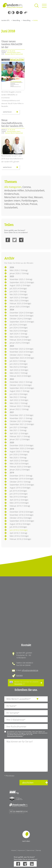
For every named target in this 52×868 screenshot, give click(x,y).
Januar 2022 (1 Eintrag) (19, 409)
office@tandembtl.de (30, 670)
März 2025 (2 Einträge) (19, 300)
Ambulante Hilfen (14, 190)
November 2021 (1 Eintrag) (21, 418)
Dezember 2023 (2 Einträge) (21, 349)
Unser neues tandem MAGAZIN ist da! (12, 44)
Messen (38, 197)
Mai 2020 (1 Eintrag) (18, 458)
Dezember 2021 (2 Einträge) (21, 415)
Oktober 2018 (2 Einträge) (21, 518)
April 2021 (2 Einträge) (19, 433)
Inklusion (9, 204)
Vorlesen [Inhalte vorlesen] (26, 13)
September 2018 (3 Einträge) (22, 521)
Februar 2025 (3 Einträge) (20, 303)
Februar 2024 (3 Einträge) (20, 340)
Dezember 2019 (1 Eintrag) (21, 476)
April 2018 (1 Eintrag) (18, 533)
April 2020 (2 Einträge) (19, 461)
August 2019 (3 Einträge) (20, 488)
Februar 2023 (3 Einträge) (20, 376)
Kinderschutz (12, 194)
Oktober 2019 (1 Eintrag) (20, 482)
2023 (12, 346)
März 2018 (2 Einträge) (19, 536)
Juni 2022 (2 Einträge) (19, 394)
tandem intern (12, 201)
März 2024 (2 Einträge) (19, 337)
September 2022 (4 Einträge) (22, 388)
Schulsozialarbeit (35, 190)
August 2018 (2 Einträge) (20, 524)
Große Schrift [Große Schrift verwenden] (21, 13)
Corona (27, 187)
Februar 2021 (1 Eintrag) (20, 436)
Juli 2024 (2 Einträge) (18, 325)
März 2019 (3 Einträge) (19, 503)
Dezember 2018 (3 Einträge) (21, 512)
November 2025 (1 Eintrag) (21, 279)
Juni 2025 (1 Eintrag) (18, 291)
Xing (21, 240)
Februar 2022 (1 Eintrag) (20, 406)
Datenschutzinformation (15, 736)
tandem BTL (6, 20)
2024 (12, 310)
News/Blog (16, 20)
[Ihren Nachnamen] (26, 706)
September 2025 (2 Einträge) (22, 282)
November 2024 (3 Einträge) (21, 316)
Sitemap (38, 850)
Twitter (15, 240)
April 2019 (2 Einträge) (19, 500)
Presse (33, 204)
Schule (25, 204)
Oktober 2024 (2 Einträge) (21, 319)
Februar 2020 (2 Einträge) (20, 467)
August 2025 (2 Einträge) (20, 285)
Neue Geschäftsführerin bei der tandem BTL (12, 123)
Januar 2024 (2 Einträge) (20, 343)
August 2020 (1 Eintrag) (19, 451)
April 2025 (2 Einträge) (19, 297)
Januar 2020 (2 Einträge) (20, 470)
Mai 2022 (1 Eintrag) (18, 397)
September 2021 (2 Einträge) (22, 424)
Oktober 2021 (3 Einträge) (21, 421)
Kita (18, 204)
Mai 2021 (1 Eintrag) (18, 430)
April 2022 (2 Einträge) (19, 400)
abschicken (28, 783)
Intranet (14, 850)
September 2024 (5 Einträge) (22, 322)
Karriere (19, 675)
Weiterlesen (10, 112)
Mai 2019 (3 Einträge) (19, 497)
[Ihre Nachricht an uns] (26, 755)
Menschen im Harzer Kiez (19, 197)
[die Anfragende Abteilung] (26, 699)
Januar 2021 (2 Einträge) (20, 439)
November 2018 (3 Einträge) (21, 515)
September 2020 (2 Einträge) (22, 448)
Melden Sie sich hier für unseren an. (26, 683)
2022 (12, 379)
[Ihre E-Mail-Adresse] (26, 720)
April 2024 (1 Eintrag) (18, 334)
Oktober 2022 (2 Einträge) (21, 385)
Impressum (21, 850)
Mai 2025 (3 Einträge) (19, 294)
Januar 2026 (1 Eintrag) (19, 273)
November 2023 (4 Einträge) (21, 352)
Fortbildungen (29, 201)
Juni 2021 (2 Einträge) (19, 427)
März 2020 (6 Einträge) (19, 463)
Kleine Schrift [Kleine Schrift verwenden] (17, 13)
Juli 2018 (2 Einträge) (18, 527)
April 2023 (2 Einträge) (19, 370)
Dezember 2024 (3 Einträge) (21, 313)
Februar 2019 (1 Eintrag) (20, 506)
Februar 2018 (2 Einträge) (20, 539)
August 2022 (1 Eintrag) (19, 391)
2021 (12, 412)
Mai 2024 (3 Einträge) (19, 331)
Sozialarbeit (11, 207)
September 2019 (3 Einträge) (22, 485)
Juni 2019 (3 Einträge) (19, 494)
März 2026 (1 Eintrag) (19, 270)
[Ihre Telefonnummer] (26, 727)
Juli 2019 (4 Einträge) (18, 491)
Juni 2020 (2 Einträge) (19, 454)
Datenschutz (30, 850)
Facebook (8, 240)
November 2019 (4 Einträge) (21, 479)
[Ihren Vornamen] (26, 713)
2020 (12, 442)
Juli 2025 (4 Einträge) (18, 288)
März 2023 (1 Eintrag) (19, 373)
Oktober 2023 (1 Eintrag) (20, 355)
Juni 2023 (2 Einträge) (19, 364)
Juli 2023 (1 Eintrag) (18, 361)
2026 (12, 267)
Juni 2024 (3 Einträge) (19, 328)
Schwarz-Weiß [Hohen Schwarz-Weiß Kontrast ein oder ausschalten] (9, 13)
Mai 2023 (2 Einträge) (19, 367)
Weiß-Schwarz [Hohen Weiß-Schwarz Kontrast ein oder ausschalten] (13, 13)
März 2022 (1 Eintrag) (19, 403)
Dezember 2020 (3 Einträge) (21, 445)
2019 (12, 473)
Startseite (13, 5)
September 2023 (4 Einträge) (22, 358)
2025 (12, 276)
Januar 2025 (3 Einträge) (20, 307)
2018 (12, 509)
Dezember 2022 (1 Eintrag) (21, 382)
